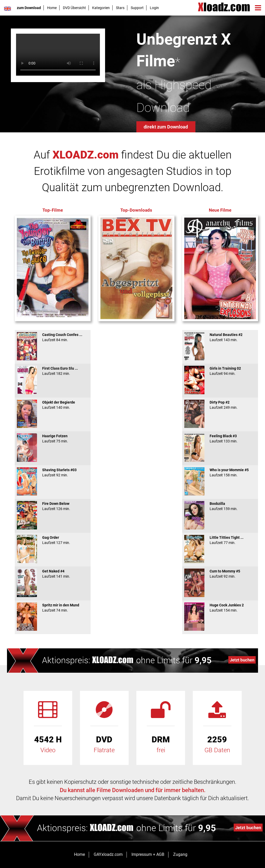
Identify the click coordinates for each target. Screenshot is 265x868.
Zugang (180, 854)
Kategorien (101, 8)
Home (52, 8)
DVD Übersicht (74, 8)
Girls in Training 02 (220, 371)
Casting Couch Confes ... (53, 337)
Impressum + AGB (148, 854)
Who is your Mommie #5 (220, 472)
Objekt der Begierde (53, 405)
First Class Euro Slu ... (53, 371)
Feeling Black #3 (220, 439)
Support (137, 8)
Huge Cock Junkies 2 (220, 608)
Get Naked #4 (53, 574)
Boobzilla (220, 506)
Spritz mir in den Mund (53, 608)
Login (154, 8)
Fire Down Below (53, 506)
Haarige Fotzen (53, 439)
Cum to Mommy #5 (220, 574)
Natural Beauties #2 (220, 337)
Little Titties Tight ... (220, 540)
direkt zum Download (166, 127)
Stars (120, 8)
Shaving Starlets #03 (53, 472)
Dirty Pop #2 (220, 405)
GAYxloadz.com (108, 854)
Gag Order (53, 540)
